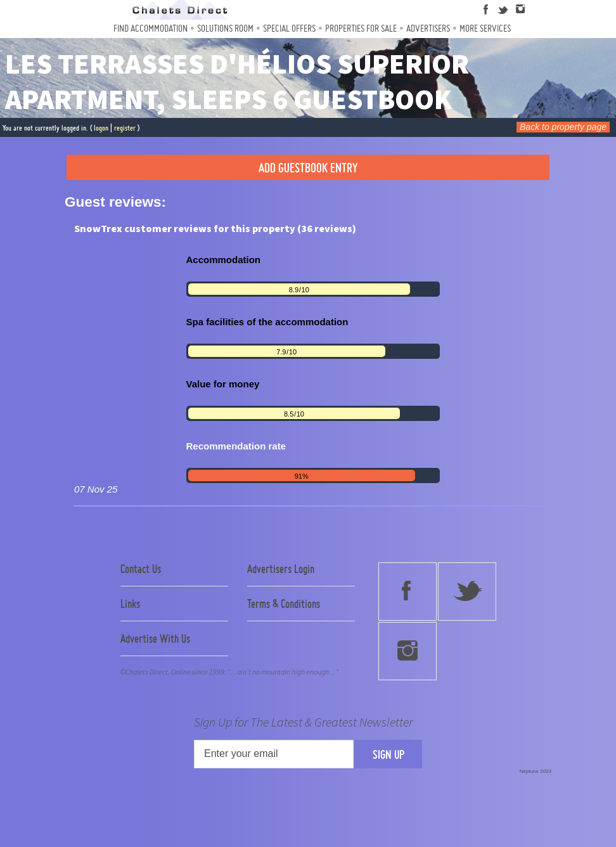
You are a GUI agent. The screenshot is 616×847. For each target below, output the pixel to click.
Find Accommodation (151, 28)
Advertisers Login (281, 569)
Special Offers (289, 28)
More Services (485, 28)
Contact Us (141, 569)
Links (130, 604)
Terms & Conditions (284, 604)
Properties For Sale (361, 28)
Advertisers (428, 28)
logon (101, 128)
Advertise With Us (155, 638)
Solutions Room (225, 28)
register (125, 128)
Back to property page (563, 127)
